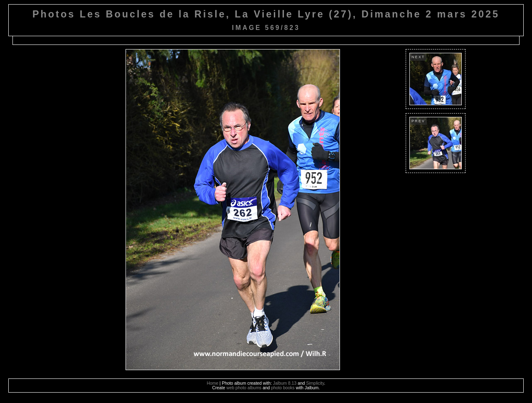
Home (213, 383)
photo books (283, 388)
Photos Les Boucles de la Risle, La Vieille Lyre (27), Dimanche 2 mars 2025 (266, 14)
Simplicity (315, 383)
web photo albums (244, 388)
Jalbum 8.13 (285, 383)
